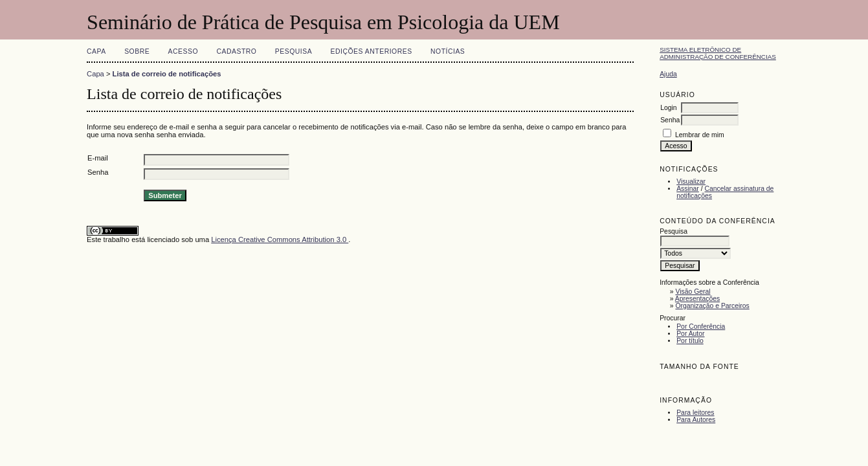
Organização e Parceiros (712, 306)
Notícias (448, 51)
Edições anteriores (372, 51)
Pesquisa (294, 51)
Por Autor (690, 334)
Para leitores (695, 413)
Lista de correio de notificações (167, 74)
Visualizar (691, 182)
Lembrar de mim (700, 135)
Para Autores (696, 420)
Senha (670, 120)
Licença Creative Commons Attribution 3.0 (280, 239)
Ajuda (668, 74)
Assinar (688, 189)
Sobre (137, 51)
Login (668, 108)
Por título (690, 341)
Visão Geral (693, 292)
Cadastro (236, 51)
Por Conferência (701, 327)
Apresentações (697, 299)
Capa (96, 51)
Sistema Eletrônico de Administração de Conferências (718, 53)
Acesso (183, 51)
